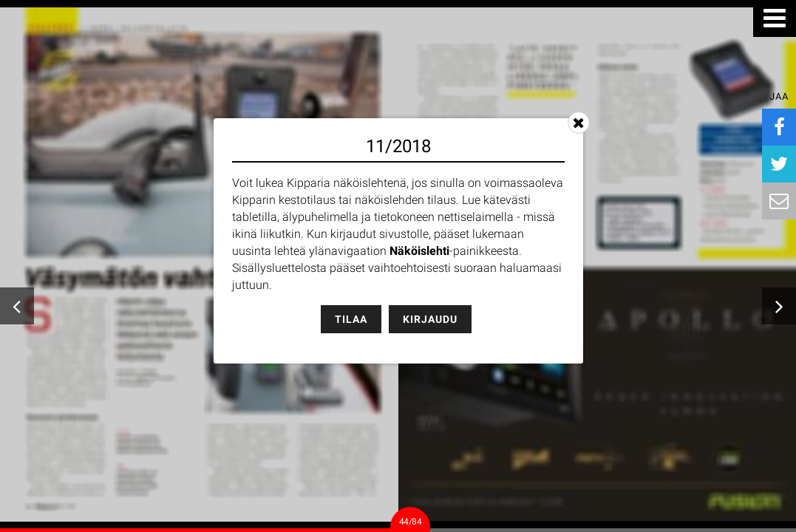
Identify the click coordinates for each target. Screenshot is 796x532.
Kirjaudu (430, 319)
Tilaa (351, 319)
